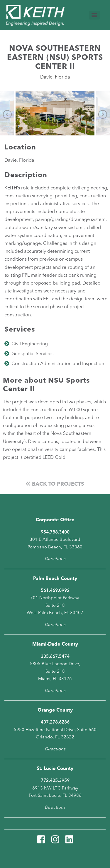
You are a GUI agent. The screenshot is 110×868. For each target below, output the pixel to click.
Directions (55, 559)
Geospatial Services (32, 354)
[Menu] (94, 15)
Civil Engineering (30, 344)
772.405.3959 (55, 781)
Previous (7, 114)
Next (103, 114)
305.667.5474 (55, 657)
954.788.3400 (55, 533)
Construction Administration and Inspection (58, 364)
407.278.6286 (55, 723)
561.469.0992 (55, 591)
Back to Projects (55, 484)
